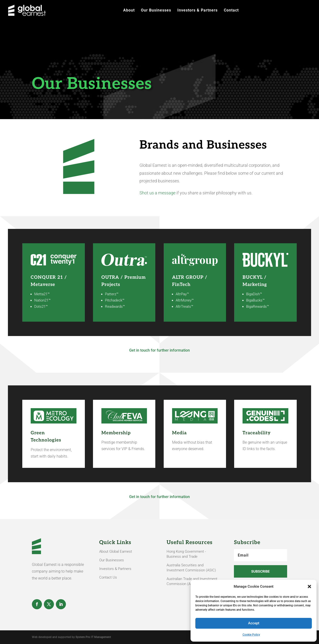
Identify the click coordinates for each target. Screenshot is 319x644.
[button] (309, 586)
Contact (231, 11)
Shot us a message (157, 193)
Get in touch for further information (159, 350)
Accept (254, 623)
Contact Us (108, 577)
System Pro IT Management (93, 637)
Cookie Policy (251, 635)
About (129, 11)
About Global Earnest (116, 551)
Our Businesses (156, 11)
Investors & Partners (197, 11)
